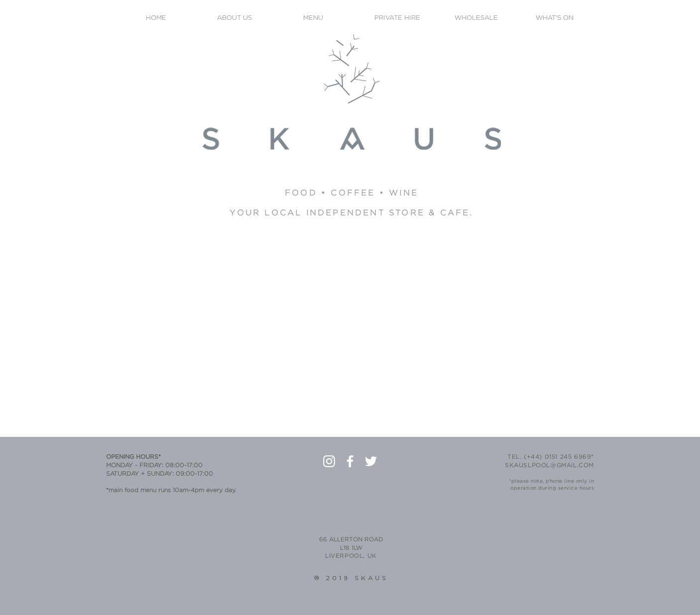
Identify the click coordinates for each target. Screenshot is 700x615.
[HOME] (156, 19)
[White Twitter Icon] (371, 461)
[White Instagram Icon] (329, 461)
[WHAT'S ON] (555, 19)
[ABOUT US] (234, 19)
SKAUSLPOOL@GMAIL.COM (549, 465)
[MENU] (313, 19)
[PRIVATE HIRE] (397, 19)
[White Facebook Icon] (350, 461)
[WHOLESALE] (476, 19)
